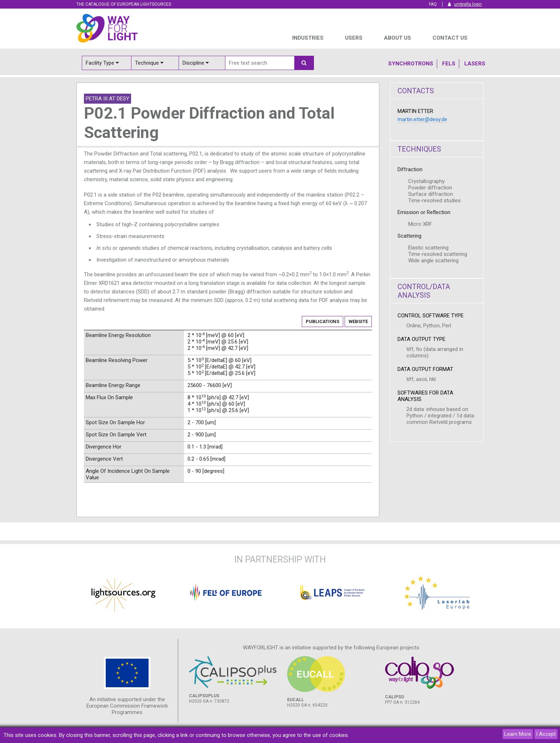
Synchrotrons (411, 64)
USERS (354, 38)
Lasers (475, 64)
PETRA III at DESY (107, 99)
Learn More (518, 734)
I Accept (546, 734)
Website (358, 321)
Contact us (450, 38)
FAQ (433, 4)
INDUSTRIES (308, 38)
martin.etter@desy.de (422, 119)
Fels (449, 64)
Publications (322, 321)
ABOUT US (397, 38)
